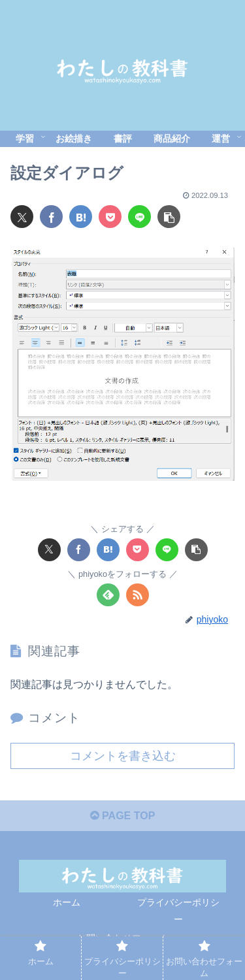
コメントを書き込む (123, 756)
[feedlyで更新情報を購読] (108, 595)
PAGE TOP (123, 816)
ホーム (67, 902)
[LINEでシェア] (139, 217)
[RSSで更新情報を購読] (138, 595)
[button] (169, 217)
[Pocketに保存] (110, 217)
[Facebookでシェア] (51, 217)
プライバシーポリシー (178, 910)
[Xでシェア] (22, 217)
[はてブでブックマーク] (81, 217)
